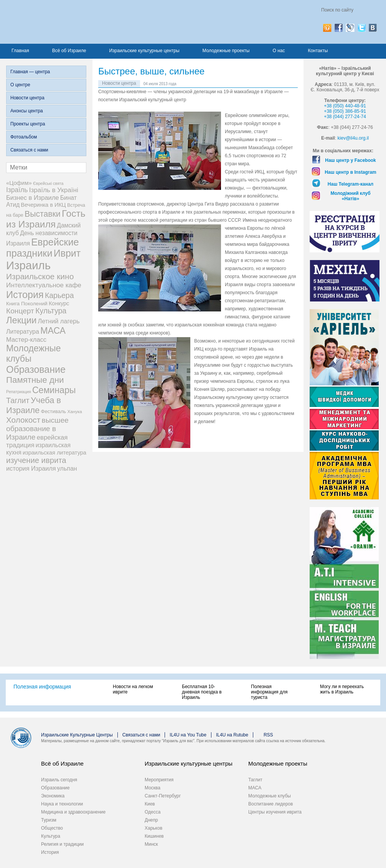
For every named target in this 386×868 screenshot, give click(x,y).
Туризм (49, 820)
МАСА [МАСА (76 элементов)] (53, 331)
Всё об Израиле (69, 51)
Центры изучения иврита (275, 812)
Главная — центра (30, 72)
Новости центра (27, 98)
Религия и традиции (62, 844)
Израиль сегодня (59, 780)
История (50, 852)
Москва (153, 788)
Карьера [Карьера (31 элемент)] (59, 295)
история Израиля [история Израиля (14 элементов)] (31, 468)
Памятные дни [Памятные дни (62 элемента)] (35, 380)
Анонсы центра (27, 111)
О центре (20, 85)
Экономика (53, 796)
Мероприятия (159, 780)
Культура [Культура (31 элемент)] (51, 311)
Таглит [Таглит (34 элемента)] (18, 400)
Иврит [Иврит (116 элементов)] (67, 253)
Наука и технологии (62, 804)
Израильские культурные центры (144, 51)
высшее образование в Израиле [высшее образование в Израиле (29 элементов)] (37, 429)
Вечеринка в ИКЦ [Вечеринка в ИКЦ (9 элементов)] (43, 205)
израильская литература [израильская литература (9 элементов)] (54, 453)
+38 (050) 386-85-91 (345, 111)
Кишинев (154, 836)
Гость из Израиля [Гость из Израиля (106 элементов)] (46, 219)
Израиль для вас (82, 22)
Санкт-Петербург (163, 796)
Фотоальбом (24, 137)
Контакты (318, 51)
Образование (55, 788)
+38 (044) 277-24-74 (345, 117)
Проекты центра (28, 124)
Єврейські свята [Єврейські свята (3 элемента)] (48, 183)
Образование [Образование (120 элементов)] (36, 369)
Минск (151, 844)
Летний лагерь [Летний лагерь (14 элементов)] (59, 321)
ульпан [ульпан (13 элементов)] (67, 469)
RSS (268, 735)
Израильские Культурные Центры (77, 735)
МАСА (255, 788)
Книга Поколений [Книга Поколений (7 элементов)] (27, 304)
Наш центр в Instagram (351, 172)
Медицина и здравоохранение (73, 812)
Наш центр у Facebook (351, 160)
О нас (279, 51)
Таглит (255, 780)
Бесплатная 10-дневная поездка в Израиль (202, 692)
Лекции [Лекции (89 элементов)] (21, 320)
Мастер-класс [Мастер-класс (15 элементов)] (26, 339)
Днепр (151, 820)
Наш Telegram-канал (351, 184)
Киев (150, 804)
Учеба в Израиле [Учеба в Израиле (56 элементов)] (34, 405)
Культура (51, 836)
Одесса (153, 812)
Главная (20, 51)
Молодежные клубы (270, 796)
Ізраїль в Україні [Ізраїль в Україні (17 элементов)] (54, 190)
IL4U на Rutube (232, 735)
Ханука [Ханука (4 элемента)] (75, 411)
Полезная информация (42, 687)
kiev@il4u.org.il (353, 138)
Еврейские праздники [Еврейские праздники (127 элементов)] (43, 248)
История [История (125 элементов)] (25, 295)
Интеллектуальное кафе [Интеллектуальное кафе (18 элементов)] (44, 285)
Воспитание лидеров (271, 804)
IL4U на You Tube (188, 735)
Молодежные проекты (226, 51)
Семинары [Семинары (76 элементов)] (54, 390)
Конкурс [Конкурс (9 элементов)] (59, 303)
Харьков (153, 828)
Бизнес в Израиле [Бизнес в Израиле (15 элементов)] (33, 198)
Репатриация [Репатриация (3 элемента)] (19, 392)
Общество (52, 828)
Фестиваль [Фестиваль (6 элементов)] (54, 411)
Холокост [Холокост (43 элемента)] (23, 420)
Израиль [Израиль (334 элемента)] (28, 265)
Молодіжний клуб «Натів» (350, 196)
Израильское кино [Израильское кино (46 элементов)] (40, 276)
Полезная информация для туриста (269, 692)
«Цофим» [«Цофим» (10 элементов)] (19, 183)
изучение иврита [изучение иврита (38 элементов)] (36, 460)
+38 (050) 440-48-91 (345, 106)
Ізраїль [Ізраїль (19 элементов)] (17, 190)
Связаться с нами (29, 150)
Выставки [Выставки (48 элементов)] (43, 214)
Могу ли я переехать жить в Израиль (342, 689)
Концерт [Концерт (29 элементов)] (20, 311)
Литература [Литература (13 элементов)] (23, 332)
